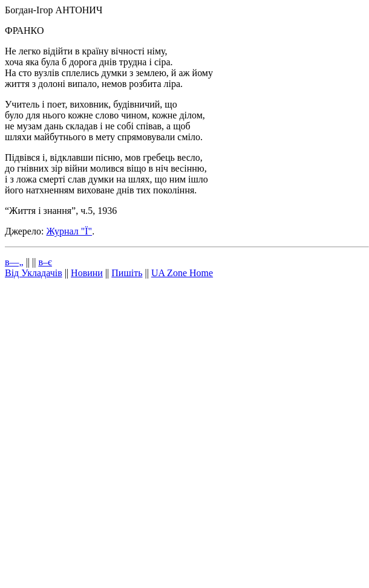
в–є (45, 262)
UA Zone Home (182, 273)
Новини (87, 273)
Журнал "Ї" (69, 231)
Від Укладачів (34, 273)
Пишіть (127, 273)
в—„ (14, 262)
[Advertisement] (145, 434)
